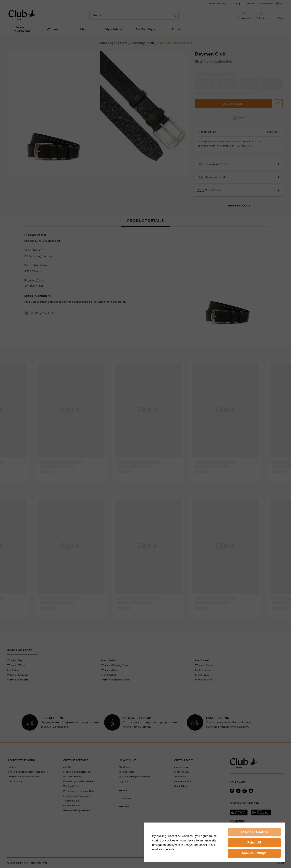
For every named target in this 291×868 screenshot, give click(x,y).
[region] (215, 842)
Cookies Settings (254, 853)
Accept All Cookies (254, 832)
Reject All (254, 842)
